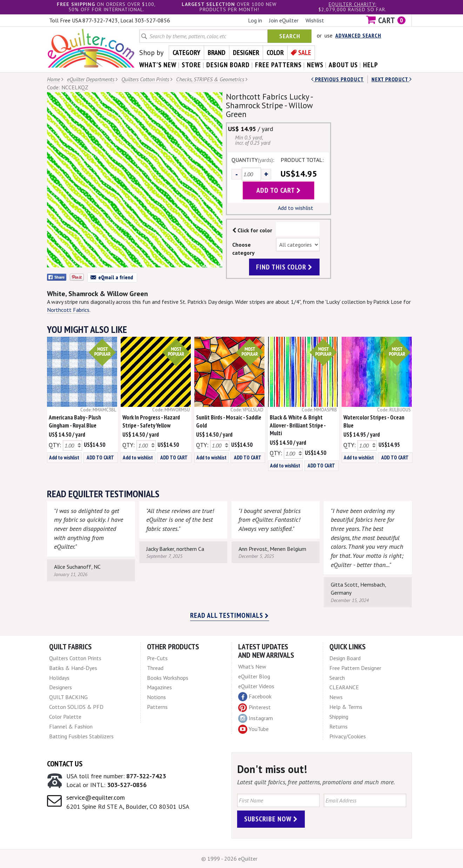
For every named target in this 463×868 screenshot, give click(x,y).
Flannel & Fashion (71, 726)
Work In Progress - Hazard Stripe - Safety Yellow (151, 421)
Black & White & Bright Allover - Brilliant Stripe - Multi (298, 425)
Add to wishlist (296, 208)
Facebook (255, 697)
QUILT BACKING (68, 697)
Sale (305, 53)
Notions (156, 697)
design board (228, 65)
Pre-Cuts (157, 658)
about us (343, 65)
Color (275, 53)
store (191, 65)
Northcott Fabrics (68, 310)
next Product (392, 79)
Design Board (345, 658)
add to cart (279, 190)
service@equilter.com (96, 797)
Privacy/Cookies (348, 736)
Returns (338, 726)
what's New (158, 65)
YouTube (253, 729)
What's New (252, 667)
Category (186, 53)
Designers (61, 687)
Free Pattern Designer (355, 668)
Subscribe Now (271, 819)
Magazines (159, 687)
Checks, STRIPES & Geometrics (210, 79)
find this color (284, 267)
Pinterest (254, 707)
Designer (246, 53)
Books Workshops (168, 678)
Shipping (339, 717)
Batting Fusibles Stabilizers (81, 736)
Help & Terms (346, 707)
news (315, 65)
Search (290, 36)
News (336, 697)
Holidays (59, 678)
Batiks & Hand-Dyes (73, 668)
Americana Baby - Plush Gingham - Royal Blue (75, 421)
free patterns (278, 65)
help (371, 65)
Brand (217, 53)
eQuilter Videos (256, 686)
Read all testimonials (230, 615)
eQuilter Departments (91, 79)
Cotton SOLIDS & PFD (76, 707)
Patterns (157, 707)
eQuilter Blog (254, 676)
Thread (155, 668)
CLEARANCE (344, 687)
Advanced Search (358, 35)
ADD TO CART (100, 457)
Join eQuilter (284, 20)
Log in (255, 20)
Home (53, 79)
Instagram (256, 718)
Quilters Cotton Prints (145, 79)
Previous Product (337, 79)
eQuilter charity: (353, 4)
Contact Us (65, 764)
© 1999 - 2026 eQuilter (229, 859)
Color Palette (65, 717)
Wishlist (315, 20)
